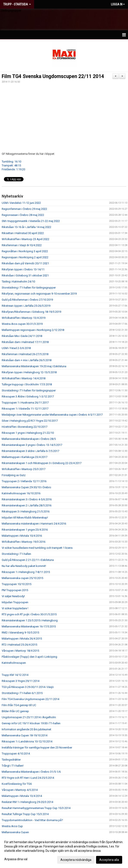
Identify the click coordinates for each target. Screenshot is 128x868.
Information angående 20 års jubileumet (26, 729)
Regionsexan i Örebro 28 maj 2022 (23, 215)
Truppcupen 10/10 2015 (17, 584)
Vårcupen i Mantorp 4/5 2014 (20, 790)
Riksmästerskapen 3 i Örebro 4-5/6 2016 (27, 499)
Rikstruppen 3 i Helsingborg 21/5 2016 (26, 511)
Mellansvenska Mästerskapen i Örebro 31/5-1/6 (31, 772)
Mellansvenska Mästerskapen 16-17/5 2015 (29, 626)
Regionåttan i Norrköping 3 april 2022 (25, 251)
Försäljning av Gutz (14, 475)
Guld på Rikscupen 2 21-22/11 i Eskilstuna (28, 560)
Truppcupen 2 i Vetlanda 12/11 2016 (24, 481)
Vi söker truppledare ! (15, 608)
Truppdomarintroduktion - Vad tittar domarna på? (32, 820)
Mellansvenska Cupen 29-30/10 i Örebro (26, 487)
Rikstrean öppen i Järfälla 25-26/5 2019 (26, 306)
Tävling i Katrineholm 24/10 (18, 282)
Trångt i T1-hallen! (13, 766)
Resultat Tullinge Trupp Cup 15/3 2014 (25, 814)
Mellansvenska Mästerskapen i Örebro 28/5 (29, 439)
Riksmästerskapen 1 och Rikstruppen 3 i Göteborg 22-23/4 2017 (42, 463)
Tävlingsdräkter (11, 760)
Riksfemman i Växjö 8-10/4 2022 (22, 245)
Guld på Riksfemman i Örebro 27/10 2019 (27, 300)
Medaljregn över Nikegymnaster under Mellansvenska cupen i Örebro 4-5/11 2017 (52, 415)
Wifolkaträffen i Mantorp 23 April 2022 (25, 239)
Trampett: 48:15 (11, 165)
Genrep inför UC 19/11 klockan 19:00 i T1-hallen (31, 723)
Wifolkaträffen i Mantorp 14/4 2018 (24, 378)
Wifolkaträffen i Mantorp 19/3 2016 (24, 542)
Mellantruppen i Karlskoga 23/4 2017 (24, 457)
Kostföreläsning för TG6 (17, 784)
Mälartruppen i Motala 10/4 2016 (22, 536)
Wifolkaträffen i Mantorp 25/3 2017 (24, 469)
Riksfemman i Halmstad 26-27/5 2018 (25, 354)
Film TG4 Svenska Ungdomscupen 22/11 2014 (53, 76)
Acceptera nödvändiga (76, 860)
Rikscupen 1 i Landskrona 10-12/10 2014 (27, 741)
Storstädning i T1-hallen (16, 554)
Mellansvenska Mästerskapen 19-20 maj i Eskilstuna (34, 366)
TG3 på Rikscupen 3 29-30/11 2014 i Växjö (28, 687)
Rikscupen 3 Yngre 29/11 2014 (21, 681)
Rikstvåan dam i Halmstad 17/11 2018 (25, 342)
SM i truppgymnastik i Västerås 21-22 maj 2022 (31, 221)
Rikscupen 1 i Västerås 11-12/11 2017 (25, 409)
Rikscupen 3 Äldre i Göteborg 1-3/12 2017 (28, 397)
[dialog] (64, 851)
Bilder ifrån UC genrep (15, 711)
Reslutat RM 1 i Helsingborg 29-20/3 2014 (27, 802)
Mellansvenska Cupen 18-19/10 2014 (24, 735)
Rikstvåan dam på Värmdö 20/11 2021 (25, 263)
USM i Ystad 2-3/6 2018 (16, 348)
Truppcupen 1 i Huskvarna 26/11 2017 (25, 403)
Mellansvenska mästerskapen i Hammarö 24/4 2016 (34, 524)
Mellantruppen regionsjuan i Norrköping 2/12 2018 (33, 330)
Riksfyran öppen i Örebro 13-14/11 (23, 269)
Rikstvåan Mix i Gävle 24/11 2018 (22, 336)
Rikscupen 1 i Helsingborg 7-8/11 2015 (26, 572)
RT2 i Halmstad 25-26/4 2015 (19, 645)
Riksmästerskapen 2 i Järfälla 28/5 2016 (27, 505)
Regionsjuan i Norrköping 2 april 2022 (25, 257)
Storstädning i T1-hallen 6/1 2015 (22, 693)
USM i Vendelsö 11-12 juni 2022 (21, 203)
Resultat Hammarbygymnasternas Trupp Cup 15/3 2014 (36, 808)
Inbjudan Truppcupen (15, 602)
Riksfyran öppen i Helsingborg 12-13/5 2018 (29, 372)
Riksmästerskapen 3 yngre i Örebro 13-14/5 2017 (32, 445)
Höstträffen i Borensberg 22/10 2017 (24, 427)
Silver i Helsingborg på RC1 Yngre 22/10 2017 (30, 421)
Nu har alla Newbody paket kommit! (24, 566)
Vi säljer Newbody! (13, 596)
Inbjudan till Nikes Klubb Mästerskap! (25, 518)
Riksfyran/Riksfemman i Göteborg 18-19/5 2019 (31, 312)
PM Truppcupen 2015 (15, 590)
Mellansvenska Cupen (15, 832)
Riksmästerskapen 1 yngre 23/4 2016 (25, 530)
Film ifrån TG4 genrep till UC (19, 705)
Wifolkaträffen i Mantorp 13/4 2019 (24, 318)
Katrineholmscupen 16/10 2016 (21, 493)
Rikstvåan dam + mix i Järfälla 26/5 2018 (27, 360)
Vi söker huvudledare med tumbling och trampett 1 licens (37, 548)
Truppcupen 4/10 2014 (16, 754)
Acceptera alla (109, 860)
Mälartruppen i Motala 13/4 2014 (22, 796)
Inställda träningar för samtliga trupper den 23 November (37, 748)
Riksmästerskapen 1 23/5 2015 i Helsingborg (30, 620)
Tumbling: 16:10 (11, 162)
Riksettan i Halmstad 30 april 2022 (23, 233)
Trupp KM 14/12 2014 (15, 675)
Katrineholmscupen (14, 663)
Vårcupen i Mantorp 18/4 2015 (20, 651)
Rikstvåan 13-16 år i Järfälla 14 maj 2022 (26, 227)
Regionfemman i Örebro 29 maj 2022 (24, 209)
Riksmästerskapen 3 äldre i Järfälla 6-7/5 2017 (30, 451)
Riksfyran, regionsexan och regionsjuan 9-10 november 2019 (39, 294)
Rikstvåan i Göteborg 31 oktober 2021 (25, 275)
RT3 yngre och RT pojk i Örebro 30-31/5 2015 (29, 614)
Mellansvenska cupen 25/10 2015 (22, 578)
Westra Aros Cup (12, 826)
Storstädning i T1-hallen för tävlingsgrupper (29, 288)
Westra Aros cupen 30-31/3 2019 (22, 324)
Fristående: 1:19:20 (13, 169)
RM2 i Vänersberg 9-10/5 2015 (20, 633)
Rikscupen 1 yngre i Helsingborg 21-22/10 (28, 433)
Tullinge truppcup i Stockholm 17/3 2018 (27, 384)
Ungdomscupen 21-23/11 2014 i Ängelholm (29, 717)
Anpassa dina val (16, 859)
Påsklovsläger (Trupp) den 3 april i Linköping (29, 657)
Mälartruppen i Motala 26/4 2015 (22, 639)
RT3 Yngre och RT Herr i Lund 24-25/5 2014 (28, 778)
